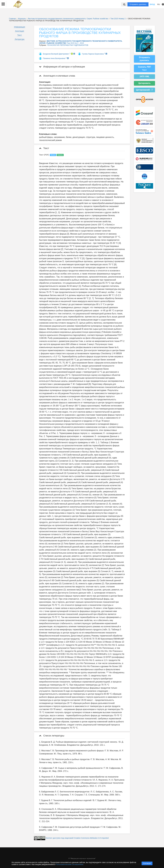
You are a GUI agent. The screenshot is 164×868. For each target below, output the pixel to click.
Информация (20, 27)
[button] (3, 4)
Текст (20, 35)
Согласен (147, 863)
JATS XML (145, 76)
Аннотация (20, 31)
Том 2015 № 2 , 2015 (75, 43)
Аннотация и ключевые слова (57, 76)
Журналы (22, 19)
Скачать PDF (144, 68)
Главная (12, 19)
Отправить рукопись (138, 4)
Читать (53, 155)
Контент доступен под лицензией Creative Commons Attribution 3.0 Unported (77, 838)
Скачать (60, 155)
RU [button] (159, 4)
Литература (20, 39)
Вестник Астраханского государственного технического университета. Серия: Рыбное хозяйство (68, 19)
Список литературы (52, 736)
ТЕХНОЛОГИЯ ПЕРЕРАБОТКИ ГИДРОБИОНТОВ (68, 45)
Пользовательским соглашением (70, 864)
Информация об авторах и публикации (62, 67)
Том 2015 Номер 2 (118, 19)
